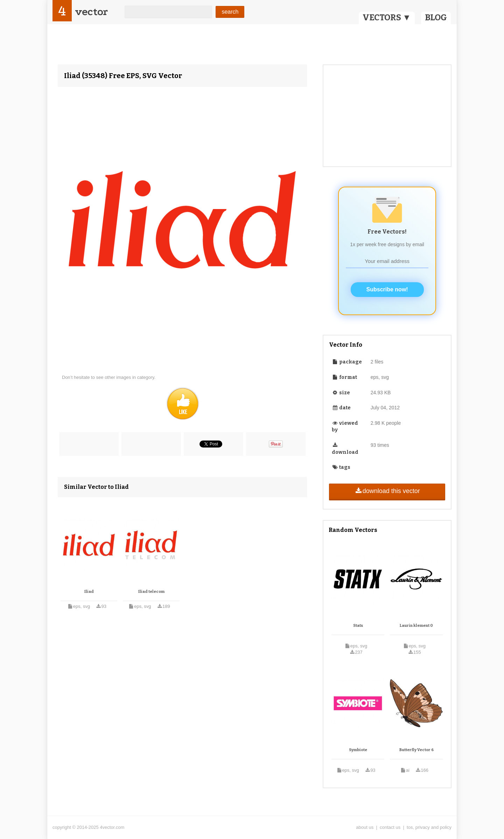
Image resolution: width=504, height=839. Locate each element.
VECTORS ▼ (387, 18)
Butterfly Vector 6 (416, 750)
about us (365, 827)
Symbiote (358, 750)
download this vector (387, 491)
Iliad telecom (151, 592)
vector (91, 12)
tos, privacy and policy (429, 827)
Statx (358, 626)
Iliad (89, 592)
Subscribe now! (387, 289)
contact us (390, 827)
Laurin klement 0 (416, 626)
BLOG (436, 18)
